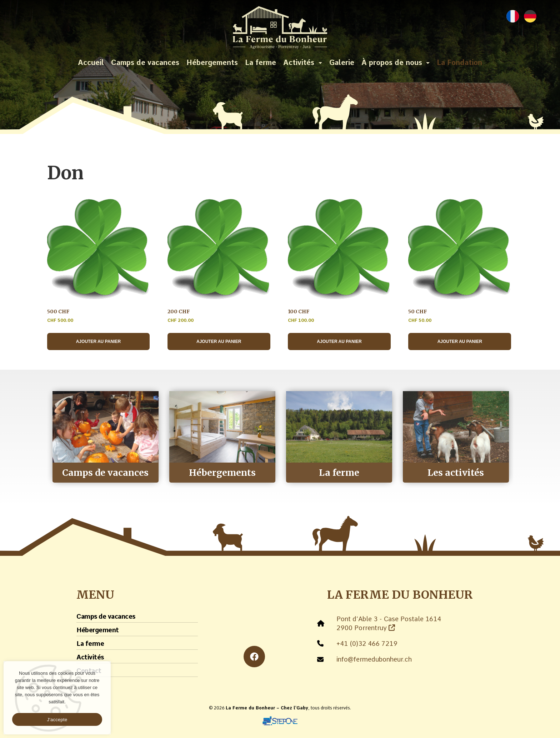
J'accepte (57, 720)
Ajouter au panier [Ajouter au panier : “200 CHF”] (219, 341)
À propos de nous (392, 63)
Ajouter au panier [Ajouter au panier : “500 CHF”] (98, 341)
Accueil (91, 63)
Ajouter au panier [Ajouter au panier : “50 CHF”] (460, 341)
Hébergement (98, 630)
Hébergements (212, 63)
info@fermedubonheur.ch (374, 659)
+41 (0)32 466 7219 (367, 644)
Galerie (342, 63)
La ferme (261, 63)
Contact (89, 671)
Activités (299, 63)
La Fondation (459, 63)
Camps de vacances (145, 63)
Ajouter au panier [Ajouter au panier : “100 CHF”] (339, 341)
